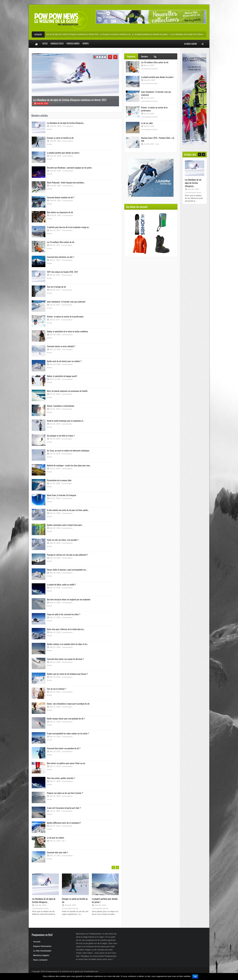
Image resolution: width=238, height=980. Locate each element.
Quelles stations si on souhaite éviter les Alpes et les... (68, 644)
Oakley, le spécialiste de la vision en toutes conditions (67, 331)
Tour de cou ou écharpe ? (57, 689)
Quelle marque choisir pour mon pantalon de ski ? (66, 718)
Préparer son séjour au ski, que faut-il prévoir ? (65, 793)
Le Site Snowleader (42, 951)
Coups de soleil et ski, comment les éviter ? (64, 614)
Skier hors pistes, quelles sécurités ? (61, 778)
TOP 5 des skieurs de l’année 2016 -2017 (62, 272)
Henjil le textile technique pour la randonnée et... (65, 421)
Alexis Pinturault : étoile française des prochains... (66, 182)
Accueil (37, 942)
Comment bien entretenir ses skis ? (61, 257)
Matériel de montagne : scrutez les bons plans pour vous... (69, 465)
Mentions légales (41, 955)
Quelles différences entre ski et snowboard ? (64, 823)
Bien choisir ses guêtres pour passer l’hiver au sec (66, 763)
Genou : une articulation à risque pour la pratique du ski (68, 704)
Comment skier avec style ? (58, 852)
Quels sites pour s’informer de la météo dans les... (66, 629)
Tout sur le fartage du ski (56, 287)
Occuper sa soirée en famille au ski (121, 34)
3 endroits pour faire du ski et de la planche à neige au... (68, 227)
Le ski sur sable (147, 123)
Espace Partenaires (42, 946)
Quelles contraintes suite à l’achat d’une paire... (65, 525)
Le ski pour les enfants (55, 838)
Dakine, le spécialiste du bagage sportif (62, 376)
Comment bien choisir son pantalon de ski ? (64, 748)
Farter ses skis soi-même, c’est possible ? (63, 540)
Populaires (131, 56)
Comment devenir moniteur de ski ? (61, 197)
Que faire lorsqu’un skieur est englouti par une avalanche (69, 599)
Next (115, 57)
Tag (155, 56)
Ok (195, 977)
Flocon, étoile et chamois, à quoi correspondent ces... (67, 570)
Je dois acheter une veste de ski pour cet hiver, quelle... (68, 510)
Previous (110, 57)
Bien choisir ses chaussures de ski (60, 212)
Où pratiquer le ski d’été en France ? (61, 436)
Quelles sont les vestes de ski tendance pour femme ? (67, 674)
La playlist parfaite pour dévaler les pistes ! (156, 34)
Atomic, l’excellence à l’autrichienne (61, 406)
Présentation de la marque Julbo (59, 480)
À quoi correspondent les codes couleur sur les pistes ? (68, 733)
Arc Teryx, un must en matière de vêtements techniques (68, 450)
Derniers (144, 56)
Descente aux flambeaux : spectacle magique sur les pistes (69, 168)
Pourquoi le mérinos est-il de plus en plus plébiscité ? (67, 555)
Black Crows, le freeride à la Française (61, 495)
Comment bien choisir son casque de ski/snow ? (65, 659)
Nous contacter (40, 960)
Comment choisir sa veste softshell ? (61, 346)
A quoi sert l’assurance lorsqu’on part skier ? (64, 808)
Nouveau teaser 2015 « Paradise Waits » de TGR (158, 139)
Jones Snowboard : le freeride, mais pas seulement (66, 302)
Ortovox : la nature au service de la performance (65, 316)
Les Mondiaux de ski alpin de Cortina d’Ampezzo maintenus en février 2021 (73, 34)
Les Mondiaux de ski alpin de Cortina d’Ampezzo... (66, 123)
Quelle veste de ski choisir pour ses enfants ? (64, 361)
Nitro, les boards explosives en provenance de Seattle (67, 391)
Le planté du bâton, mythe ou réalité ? (61, 584)
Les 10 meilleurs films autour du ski (61, 242)
